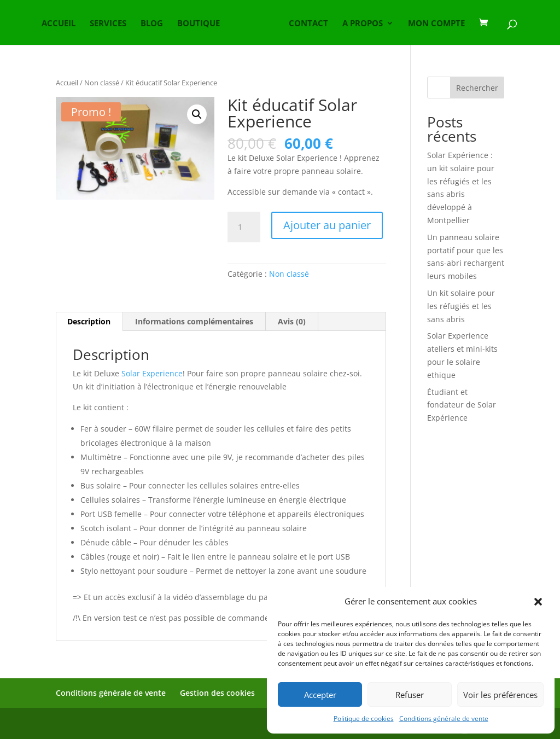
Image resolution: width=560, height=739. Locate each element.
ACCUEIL (59, 24)
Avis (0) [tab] (292, 321)
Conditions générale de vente (444, 718)
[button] (538, 602)
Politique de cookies (364, 718)
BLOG (152, 24)
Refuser (410, 695)
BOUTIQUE (199, 24)
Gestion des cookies (217, 693)
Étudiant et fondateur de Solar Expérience (462, 405)
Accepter (320, 695)
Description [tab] (89, 321)
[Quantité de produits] (244, 227)
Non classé (102, 83)
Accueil (67, 83)
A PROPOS (363, 24)
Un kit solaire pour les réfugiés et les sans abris (461, 306)
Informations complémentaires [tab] (194, 321)
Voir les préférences (500, 695)
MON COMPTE (436, 24)
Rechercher (477, 88)
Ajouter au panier (327, 225)
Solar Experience (152, 373)
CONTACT (308, 24)
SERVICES (108, 24)
